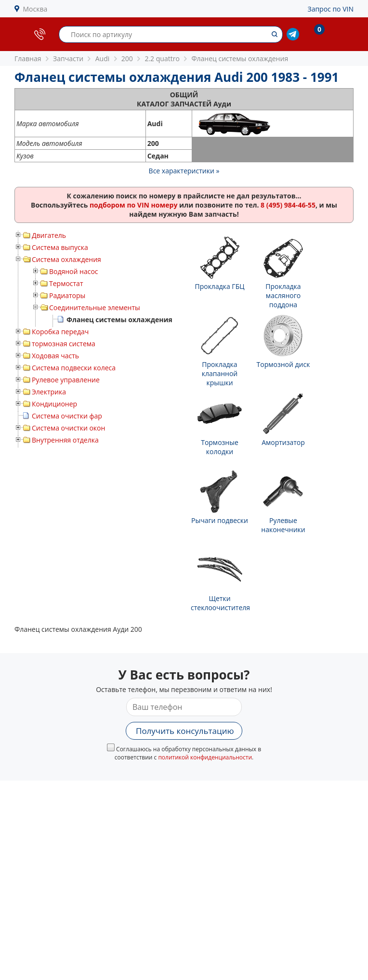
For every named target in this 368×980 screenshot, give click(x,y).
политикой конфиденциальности (205, 757)
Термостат (66, 283)
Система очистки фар (67, 416)
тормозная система (64, 344)
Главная (28, 59)
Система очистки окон (68, 428)
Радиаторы (67, 295)
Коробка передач (60, 332)
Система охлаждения (66, 259)
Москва (35, 9)
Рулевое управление (66, 380)
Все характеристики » (184, 171)
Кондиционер (54, 404)
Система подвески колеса (74, 368)
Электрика (49, 392)
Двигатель (49, 235)
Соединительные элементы (95, 307)
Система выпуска (60, 247)
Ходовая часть (55, 356)
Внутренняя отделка (65, 440)
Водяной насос (74, 271)
